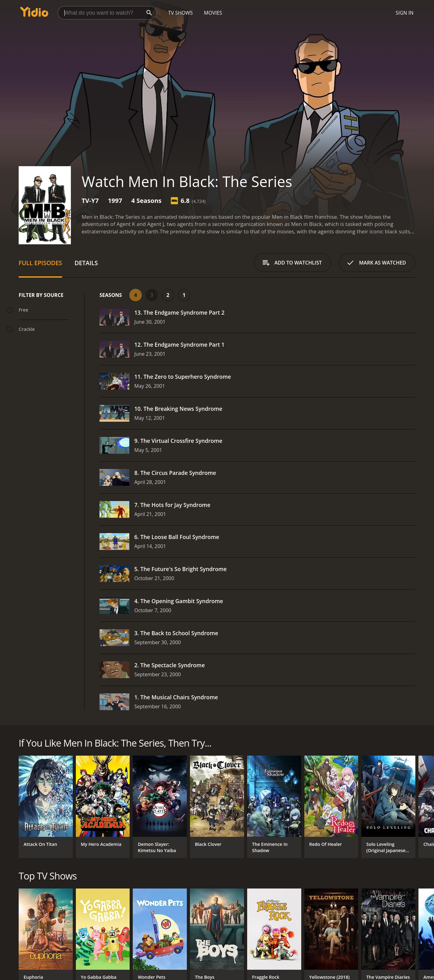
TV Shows (180, 13)
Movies (213, 13)
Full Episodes (40, 263)
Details (86, 263)
